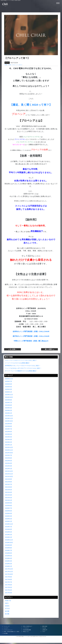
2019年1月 (9, 537)
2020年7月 (9, 508)
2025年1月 (9, 392)
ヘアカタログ (26, 628)
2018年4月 (9, 558)
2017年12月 (9, 569)
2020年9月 (9, 503)
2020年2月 (9, 519)
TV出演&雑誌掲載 (27, 630)
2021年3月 (9, 495)
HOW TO (8, 601)
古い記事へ (12, 349)
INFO (7, 603)
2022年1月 (9, 468)
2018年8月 (9, 548)
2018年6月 (9, 553)
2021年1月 (9, 500)
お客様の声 (45, 630)
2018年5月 (9, 556)
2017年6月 (9, 585)
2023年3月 (9, 439)
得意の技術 (45, 626)
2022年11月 (9, 450)
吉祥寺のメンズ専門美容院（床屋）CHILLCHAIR (31, 331)
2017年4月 (9, 590)
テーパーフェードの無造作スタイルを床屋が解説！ (21, 371)
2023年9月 (9, 424)
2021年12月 (9, 471)
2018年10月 (9, 542)
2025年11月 (9, 379)
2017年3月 (9, 593)
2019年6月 (9, 529)
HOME (6, 65)
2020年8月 (9, 505)
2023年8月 (9, 426)
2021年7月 (9, 484)
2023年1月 (9, 445)
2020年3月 (9, 516)
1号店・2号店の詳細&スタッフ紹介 (11, 631)
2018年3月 (9, 561)
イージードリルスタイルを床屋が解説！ (18, 363)
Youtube (44, 628)
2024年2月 (9, 410)
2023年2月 (9, 442)
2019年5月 (9, 532)
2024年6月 (9, 405)
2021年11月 (9, 474)
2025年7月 (9, 381)
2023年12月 (9, 416)
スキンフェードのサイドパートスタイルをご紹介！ (21, 360)
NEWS (7, 63)
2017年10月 (9, 574)
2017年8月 (9, 579)
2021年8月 (9, 482)
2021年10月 (9, 476)
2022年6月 (9, 458)
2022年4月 (9, 463)
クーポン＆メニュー (8, 630)
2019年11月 (9, 524)
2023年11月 (9, 418)
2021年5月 (9, 490)
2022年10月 (9, 453)
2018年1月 (9, 566)
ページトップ (7, 626)
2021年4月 (9, 492)
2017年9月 (9, 577)
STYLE (7, 608)
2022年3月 (9, 466)
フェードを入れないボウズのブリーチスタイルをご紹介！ (23, 368)
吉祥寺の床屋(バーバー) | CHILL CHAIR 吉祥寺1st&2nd (28, 636)
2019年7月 (9, 527)
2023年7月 (9, 429)
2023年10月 (9, 421)
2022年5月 (9, 461)
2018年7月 (9, 550)
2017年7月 (9, 582)
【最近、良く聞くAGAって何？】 (31, 105)
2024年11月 (9, 395)
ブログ (44, 631)
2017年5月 (9, 587)
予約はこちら (26, 631)
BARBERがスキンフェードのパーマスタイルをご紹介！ (23, 365)
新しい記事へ (50, 349)
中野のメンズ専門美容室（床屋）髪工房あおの (31, 341)
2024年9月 (9, 400)
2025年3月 (9, 389)
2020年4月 (9, 513)
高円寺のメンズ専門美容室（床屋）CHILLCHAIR (31, 336)
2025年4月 (9, 387)
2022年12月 (9, 447)
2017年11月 (9, 571)
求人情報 (6, 633)
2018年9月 (9, 545)
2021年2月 (9, 498)
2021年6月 (9, 487)
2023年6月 (9, 432)
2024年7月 (9, 402)
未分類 (7, 611)
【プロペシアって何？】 (17, 65)
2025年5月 (9, 384)
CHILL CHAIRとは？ (28, 626)
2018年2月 (9, 564)
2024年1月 (9, 413)
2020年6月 (9, 511)
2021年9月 (9, 479)
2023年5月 (9, 434)
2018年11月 (9, 540)
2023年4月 (9, 437)
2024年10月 (9, 397)
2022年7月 (9, 455)
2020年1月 (9, 521)
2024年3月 (9, 408)
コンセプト (6, 628)
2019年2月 (9, 535)
